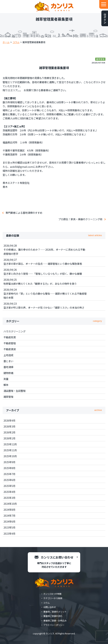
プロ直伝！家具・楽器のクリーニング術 (80, 219)
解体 (6, 385)
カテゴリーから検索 (53, 598)
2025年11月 (10, 450)
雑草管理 (8, 397)
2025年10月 (10, 456)
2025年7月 (9, 474)
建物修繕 (8, 373)
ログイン (105, 18)
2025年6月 (9, 480)
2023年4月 (9, 533)
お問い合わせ (50, 607)
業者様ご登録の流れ (53, 616)
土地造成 (8, 355)
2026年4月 (9, 420)
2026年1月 (9, 438)
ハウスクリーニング (15, 331)
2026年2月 (9, 432)
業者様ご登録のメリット (55, 612)
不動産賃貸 (10, 349)
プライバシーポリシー (54, 625)
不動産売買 (10, 337)
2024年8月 (9, 510)
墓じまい (8, 361)
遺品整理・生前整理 (15, 391)
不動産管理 (10, 343)
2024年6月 (9, 521)
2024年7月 (9, 515)
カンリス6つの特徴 (52, 594)
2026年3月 (9, 426)
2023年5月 (9, 527)
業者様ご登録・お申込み (55, 621)
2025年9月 (9, 462)
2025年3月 (9, 498)
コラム (46, 603)
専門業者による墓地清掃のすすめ (24, 213)
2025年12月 (10, 444)
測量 (6, 379)
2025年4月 (9, 492)
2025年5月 (9, 486)
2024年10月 (10, 504)
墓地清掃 (8, 367)
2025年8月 (9, 468)
